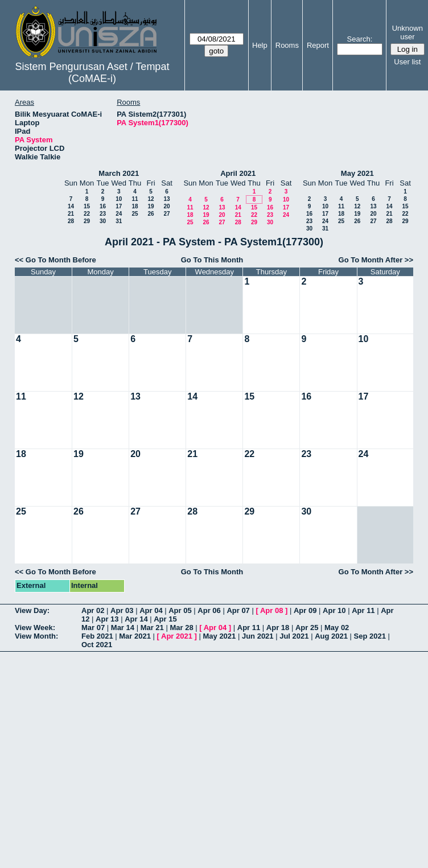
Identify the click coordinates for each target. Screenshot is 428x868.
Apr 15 (165, 619)
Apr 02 (93, 610)
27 (166, 214)
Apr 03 (122, 610)
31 (119, 221)
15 (87, 206)
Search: (360, 39)
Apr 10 (334, 610)
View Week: (35, 628)
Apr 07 (238, 610)
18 (135, 206)
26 (151, 214)
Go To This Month (212, 260)
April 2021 (238, 173)
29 (87, 221)
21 (71, 214)
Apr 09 (305, 610)
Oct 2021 (97, 645)
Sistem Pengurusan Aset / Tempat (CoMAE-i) (92, 73)
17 (119, 206)
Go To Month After (371, 260)
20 (166, 206)
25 (135, 214)
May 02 (337, 628)
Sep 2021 (370, 636)
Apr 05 (180, 610)
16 (103, 206)
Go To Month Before (61, 260)
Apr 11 (363, 610)
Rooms (287, 45)
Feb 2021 (97, 636)
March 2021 (119, 173)
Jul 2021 (294, 636)
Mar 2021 (135, 636)
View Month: (36, 636)
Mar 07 (93, 628)
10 (119, 199)
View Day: (32, 610)
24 (119, 214)
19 (151, 206)
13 (166, 199)
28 (71, 221)
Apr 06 (209, 610)
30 (103, 221)
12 (151, 199)
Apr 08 (271, 610)
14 (71, 206)
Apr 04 (151, 610)
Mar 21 (152, 628)
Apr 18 (278, 628)
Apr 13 (107, 619)
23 (103, 214)
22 (87, 214)
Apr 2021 (177, 636)
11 (135, 199)
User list (407, 62)
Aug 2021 (331, 636)
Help (260, 45)
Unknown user (408, 32)
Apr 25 (307, 628)
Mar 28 (181, 628)
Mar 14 (123, 628)
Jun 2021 (258, 636)
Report (318, 45)
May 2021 (357, 173)
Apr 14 (136, 619)
